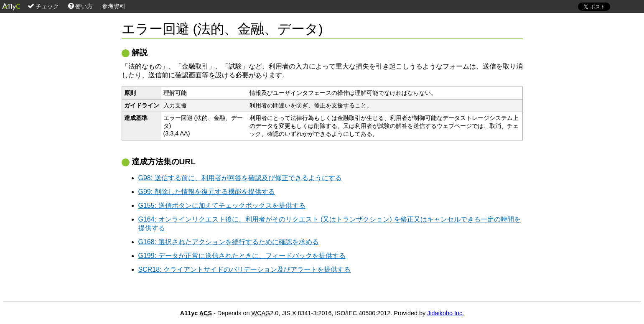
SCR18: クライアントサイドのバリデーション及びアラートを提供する (244, 269)
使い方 (80, 6)
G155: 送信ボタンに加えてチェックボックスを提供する (222, 205)
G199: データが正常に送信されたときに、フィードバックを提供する (242, 256)
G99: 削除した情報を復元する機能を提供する (207, 192)
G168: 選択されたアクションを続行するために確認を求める (229, 242)
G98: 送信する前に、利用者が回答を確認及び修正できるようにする (240, 178)
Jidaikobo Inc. (445, 313)
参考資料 (114, 6)
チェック (43, 6)
